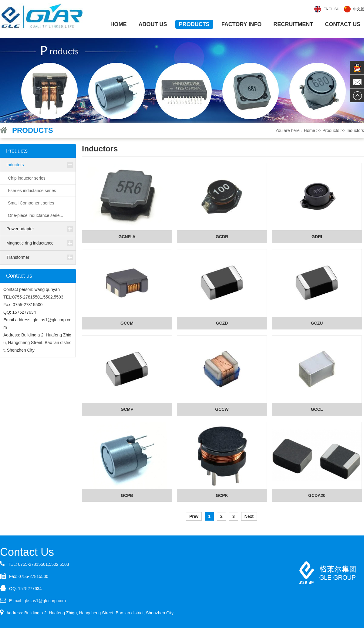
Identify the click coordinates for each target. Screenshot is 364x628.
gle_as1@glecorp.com (45, 601)
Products (194, 24)
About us (153, 24)
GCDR (222, 237)
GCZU (317, 323)
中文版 (359, 9)
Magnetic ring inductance (30, 243)
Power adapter (20, 229)
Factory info (242, 24)
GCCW (222, 409)
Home (119, 24)
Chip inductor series (27, 178)
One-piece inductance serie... (35, 215)
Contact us (343, 24)
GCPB (127, 495)
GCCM (127, 323)
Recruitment (293, 24)
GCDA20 (317, 495)
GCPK (222, 495)
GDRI (317, 237)
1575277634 (30, 589)
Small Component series (31, 203)
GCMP (127, 409)
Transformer (18, 257)
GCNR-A (127, 237)
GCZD (222, 323)
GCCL (317, 409)
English (331, 9)
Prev (194, 516)
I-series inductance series (32, 191)
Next (249, 516)
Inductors (15, 165)
